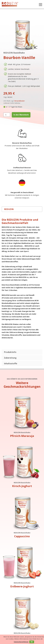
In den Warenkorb (21, 115)
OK (32, 642)
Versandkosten (19, 101)
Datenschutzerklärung (21, 642)
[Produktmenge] (7, 115)
